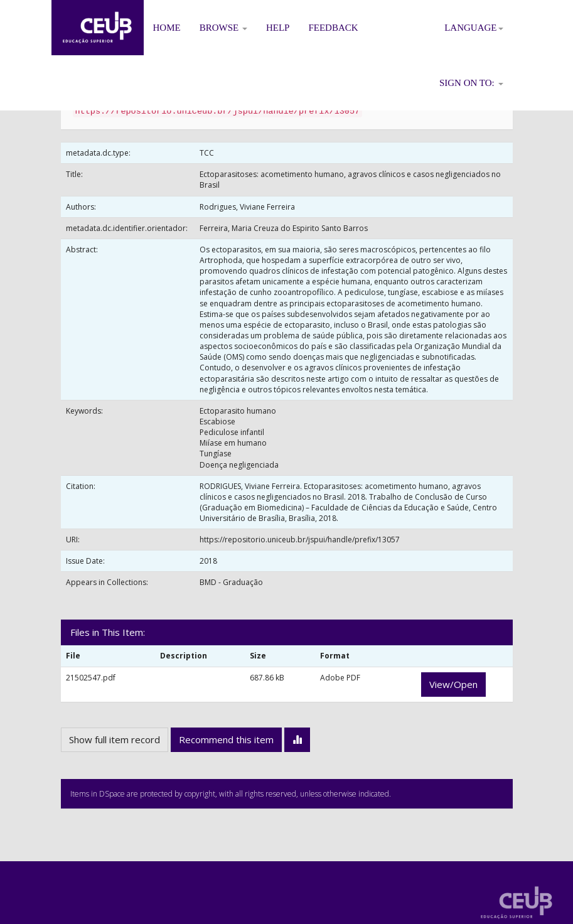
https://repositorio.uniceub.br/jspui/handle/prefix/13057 (300, 540)
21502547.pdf (91, 678)
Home (167, 28)
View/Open (453, 684)
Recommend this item (226, 739)
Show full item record (115, 739)
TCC (207, 153)
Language (474, 28)
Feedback (333, 28)
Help (278, 28)
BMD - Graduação (231, 582)
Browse (223, 28)
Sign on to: (471, 83)
